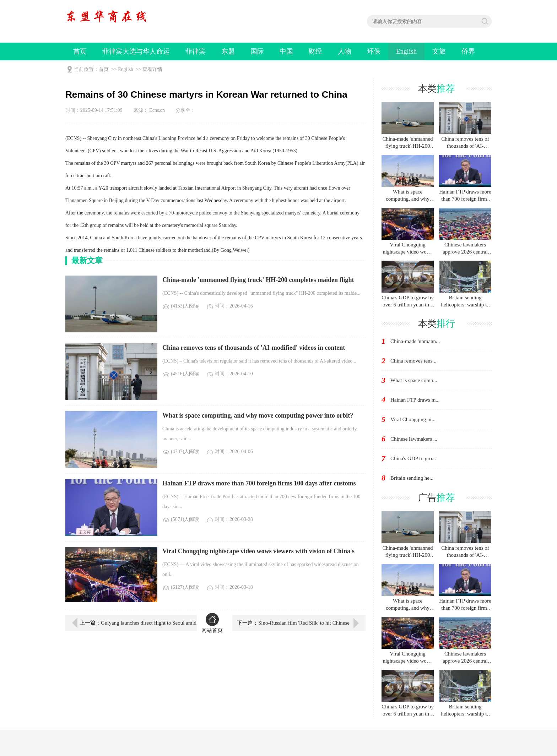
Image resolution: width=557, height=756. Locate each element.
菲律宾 (196, 51)
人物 (345, 51)
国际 (257, 51)
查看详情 (152, 69)
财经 (315, 51)
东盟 (228, 51)
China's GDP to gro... (413, 458)
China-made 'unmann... (415, 341)
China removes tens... (413, 361)
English (406, 51)
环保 (374, 51)
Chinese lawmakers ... (414, 439)
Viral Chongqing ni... (413, 419)
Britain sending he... (412, 478)
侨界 (468, 51)
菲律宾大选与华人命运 (136, 51)
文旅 (439, 51)
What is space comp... (414, 380)
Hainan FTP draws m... (415, 400)
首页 (80, 51)
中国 (286, 51)
